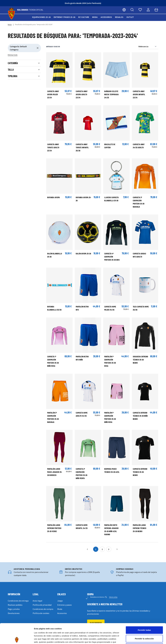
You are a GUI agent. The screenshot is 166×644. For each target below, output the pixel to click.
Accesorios (106, 17)
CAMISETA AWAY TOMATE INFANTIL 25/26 (82, 147)
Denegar (144, 627)
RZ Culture (84, 17)
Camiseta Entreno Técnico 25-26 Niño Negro (140, 416)
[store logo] (11, 14)
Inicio (10, 25)
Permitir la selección (144, 618)
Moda (95, 17)
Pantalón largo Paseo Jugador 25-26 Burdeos (55, 472)
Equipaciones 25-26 (41, 17)
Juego (60, 601)
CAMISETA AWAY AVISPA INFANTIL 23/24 (139, 94)
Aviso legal (37, 601)
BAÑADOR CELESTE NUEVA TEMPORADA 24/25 (111, 94)
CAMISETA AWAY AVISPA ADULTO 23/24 (82, 94)
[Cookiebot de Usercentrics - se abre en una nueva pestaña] (17, 639)
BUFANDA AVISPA (53, 197)
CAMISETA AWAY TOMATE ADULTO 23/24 (53, 147)
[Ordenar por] (148, 46)
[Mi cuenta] (148, 10)
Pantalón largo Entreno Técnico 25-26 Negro (140, 528)
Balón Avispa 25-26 (83, 253)
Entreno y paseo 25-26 (64, 17)
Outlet (130, 17)
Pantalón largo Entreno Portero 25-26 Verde (54, 528)
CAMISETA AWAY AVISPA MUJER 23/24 (53, 94)
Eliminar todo (13, 55)
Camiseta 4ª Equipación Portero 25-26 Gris (112, 257)
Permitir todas (144, 610)
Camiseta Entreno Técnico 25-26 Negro (140, 472)
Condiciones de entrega (18, 601)
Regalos (119, 17)
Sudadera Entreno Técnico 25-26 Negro (140, 360)
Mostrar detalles (140, 639)
